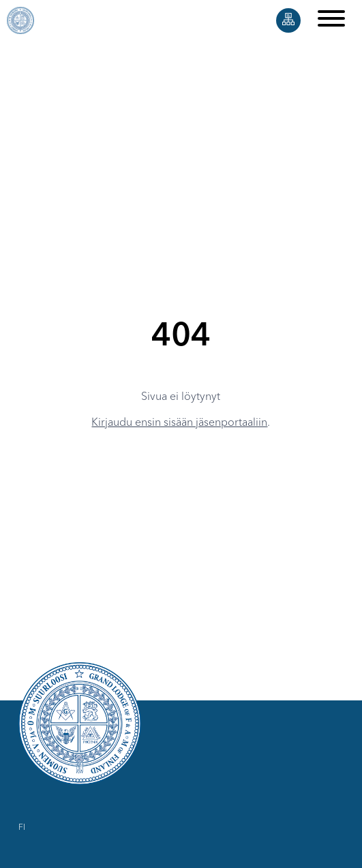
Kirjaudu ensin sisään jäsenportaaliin (179, 423)
